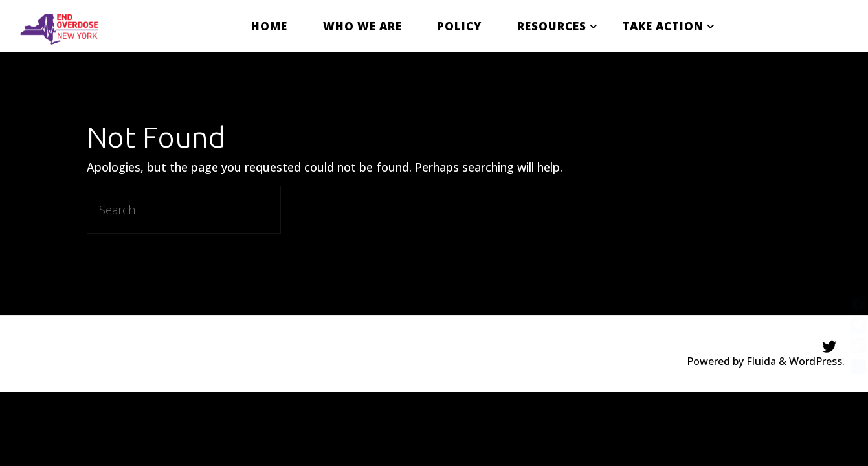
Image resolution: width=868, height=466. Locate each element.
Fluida (760, 361)
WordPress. (817, 361)
